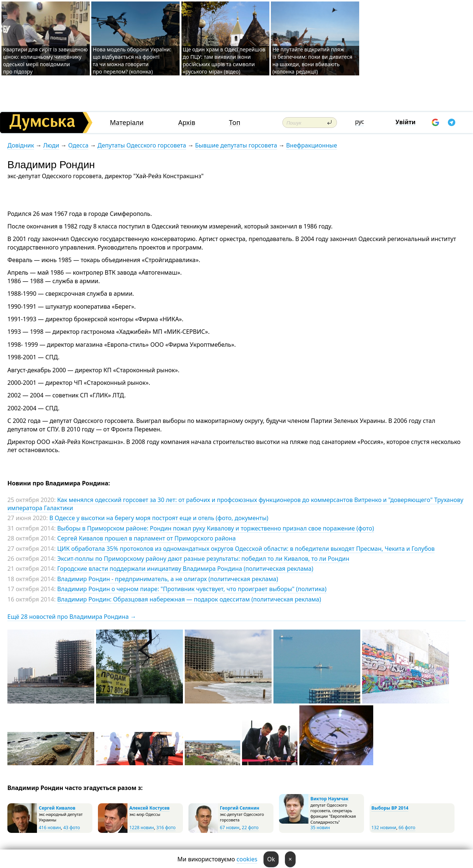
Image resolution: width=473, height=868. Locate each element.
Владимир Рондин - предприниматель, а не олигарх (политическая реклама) (168, 579)
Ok (271, 859)
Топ (235, 123)
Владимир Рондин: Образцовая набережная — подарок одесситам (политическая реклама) (189, 599)
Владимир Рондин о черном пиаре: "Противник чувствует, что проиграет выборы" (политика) (192, 589)
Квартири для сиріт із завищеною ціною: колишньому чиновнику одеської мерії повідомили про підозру (45, 60)
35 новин (320, 828)
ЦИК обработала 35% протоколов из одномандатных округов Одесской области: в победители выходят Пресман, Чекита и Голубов (246, 549)
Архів (187, 123)
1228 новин (142, 828)
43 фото (72, 828)
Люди (51, 145)
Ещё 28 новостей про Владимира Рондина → (72, 617)
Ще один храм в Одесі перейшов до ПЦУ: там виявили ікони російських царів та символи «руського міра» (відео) (224, 60)
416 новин (50, 828)
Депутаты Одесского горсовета (142, 145)
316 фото (166, 828)
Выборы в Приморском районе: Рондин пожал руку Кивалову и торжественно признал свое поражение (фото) (216, 528)
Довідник (21, 145)
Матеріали (127, 123)
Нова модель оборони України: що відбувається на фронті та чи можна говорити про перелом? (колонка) (132, 60)
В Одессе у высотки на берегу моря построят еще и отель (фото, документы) (159, 518)
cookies (247, 859)
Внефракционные (312, 145)
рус (360, 122)
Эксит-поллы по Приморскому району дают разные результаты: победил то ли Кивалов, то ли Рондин (203, 559)
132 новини (384, 828)
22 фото (250, 828)
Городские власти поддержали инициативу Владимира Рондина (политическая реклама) (185, 569)
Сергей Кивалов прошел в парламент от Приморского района (147, 538)
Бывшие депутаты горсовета (236, 145)
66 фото (407, 828)
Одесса (78, 145)
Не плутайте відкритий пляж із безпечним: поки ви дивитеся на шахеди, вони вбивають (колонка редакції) (312, 60)
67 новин (230, 828)
